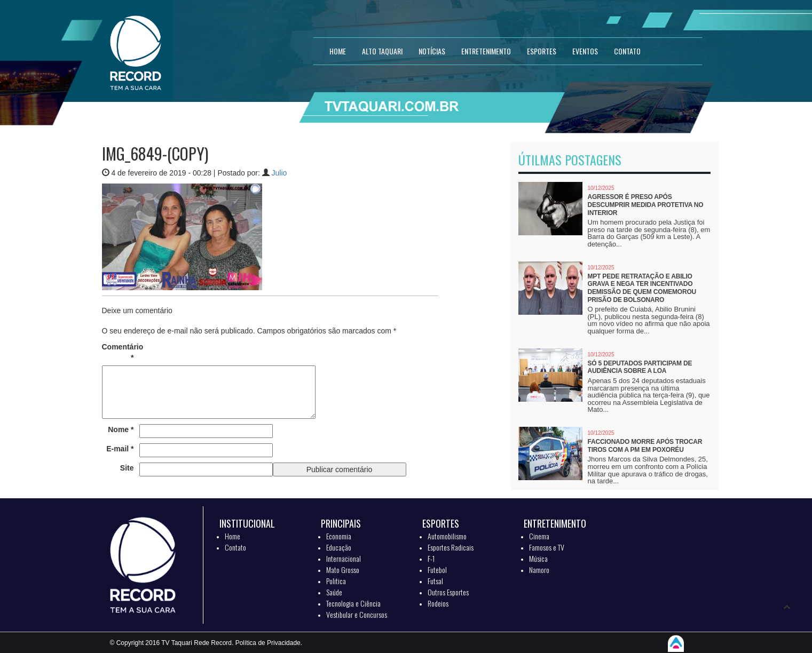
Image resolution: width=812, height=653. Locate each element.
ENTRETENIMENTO (486, 51)
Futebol (437, 570)
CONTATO (627, 51)
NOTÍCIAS (432, 51)
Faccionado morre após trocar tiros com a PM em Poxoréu (645, 446)
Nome (121, 429)
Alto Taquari (382, 51)
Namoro (539, 570)
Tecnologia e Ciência (353, 603)
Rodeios (438, 603)
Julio (279, 173)
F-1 (431, 558)
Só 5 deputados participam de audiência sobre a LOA (640, 367)
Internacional (344, 558)
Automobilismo (447, 536)
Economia (339, 536)
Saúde (334, 592)
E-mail (120, 449)
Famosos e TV (547, 547)
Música (538, 558)
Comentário (118, 352)
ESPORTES (542, 51)
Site (127, 468)
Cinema (539, 536)
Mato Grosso (343, 570)
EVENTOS (585, 51)
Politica (336, 581)
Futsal (435, 581)
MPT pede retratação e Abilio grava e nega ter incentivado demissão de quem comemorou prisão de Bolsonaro (642, 288)
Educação (339, 547)
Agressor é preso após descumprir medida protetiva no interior (646, 205)
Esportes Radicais (451, 547)
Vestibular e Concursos (357, 614)
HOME (338, 51)
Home (232, 536)
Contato (235, 547)
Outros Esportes (448, 592)
